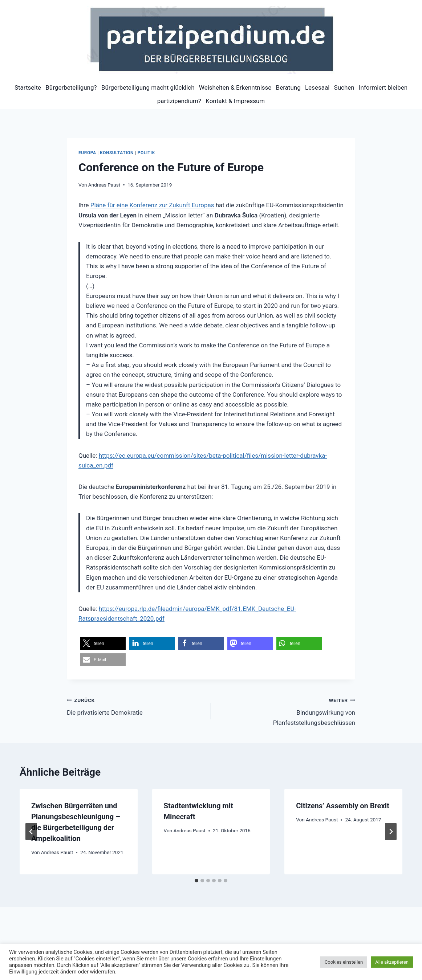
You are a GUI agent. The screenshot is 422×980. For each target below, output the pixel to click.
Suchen (344, 87)
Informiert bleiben (383, 87)
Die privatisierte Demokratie (136, 706)
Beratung (288, 87)
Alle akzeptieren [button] (392, 962)
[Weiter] (391, 832)
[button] (103, 643)
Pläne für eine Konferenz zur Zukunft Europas (152, 205)
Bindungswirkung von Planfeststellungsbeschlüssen (286, 711)
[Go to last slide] (31, 832)
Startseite (28, 87)
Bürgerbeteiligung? (71, 87)
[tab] (196, 881)
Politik (146, 153)
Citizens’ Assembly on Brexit (342, 806)
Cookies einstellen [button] (344, 962)
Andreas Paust (104, 185)
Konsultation (117, 153)
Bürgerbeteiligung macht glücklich (148, 87)
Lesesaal (317, 87)
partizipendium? (179, 101)
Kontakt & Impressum (235, 101)
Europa (87, 153)
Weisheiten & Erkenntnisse (235, 87)
